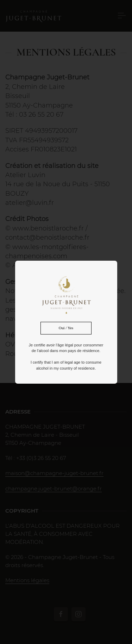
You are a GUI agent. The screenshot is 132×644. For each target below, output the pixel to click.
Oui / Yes (66, 328)
